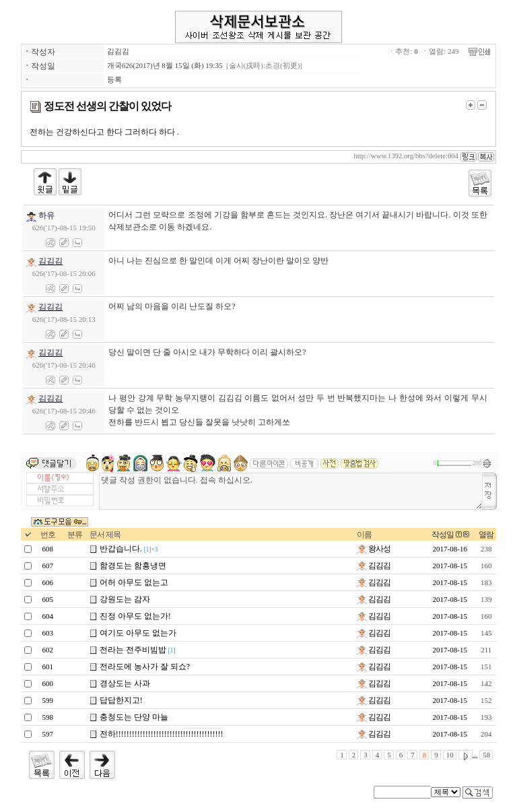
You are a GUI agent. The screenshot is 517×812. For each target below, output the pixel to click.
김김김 (118, 51)
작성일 (443, 535)
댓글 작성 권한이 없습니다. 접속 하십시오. (291, 491)
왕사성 (374, 549)
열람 (486, 535)
